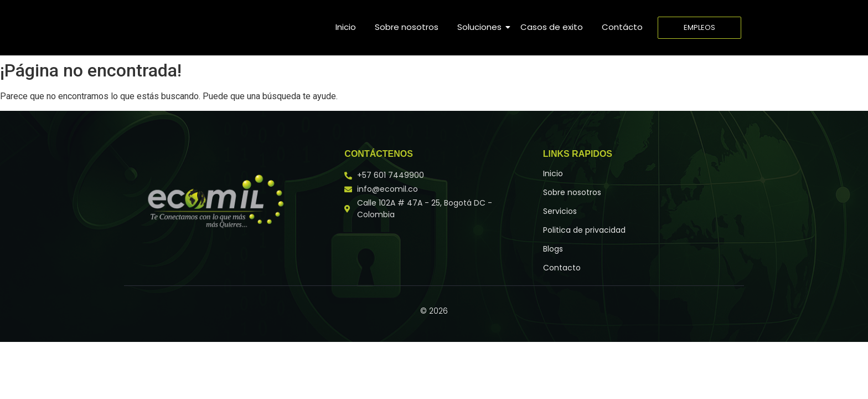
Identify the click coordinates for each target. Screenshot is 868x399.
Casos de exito (552, 27)
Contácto (622, 27)
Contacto (562, 268)
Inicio (346, 27)
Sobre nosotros (407, 27)
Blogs (553, 249)
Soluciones (481, 27)
